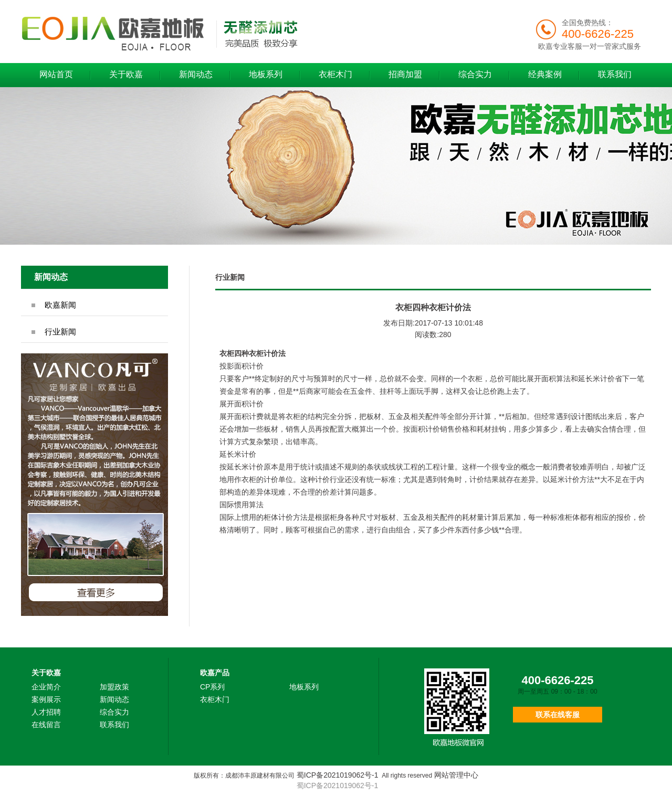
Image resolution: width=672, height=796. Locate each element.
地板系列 (266, 74)
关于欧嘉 (126, 74)
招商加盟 (405, 74)
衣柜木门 (335, 74)
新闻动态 (196, 74)
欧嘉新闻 (60, 305)
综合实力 (475, 74)
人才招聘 (46, 712)
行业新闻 (60, 332)
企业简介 (46, 687)
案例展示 (46, 699)
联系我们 (615, 74)
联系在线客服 (558, 715)
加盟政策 (114, 687)
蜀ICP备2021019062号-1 (338, 775)
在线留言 (46, 725)
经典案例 (545, 74)
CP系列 (212, 687)
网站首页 (56, 74)
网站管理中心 (456, 775)
